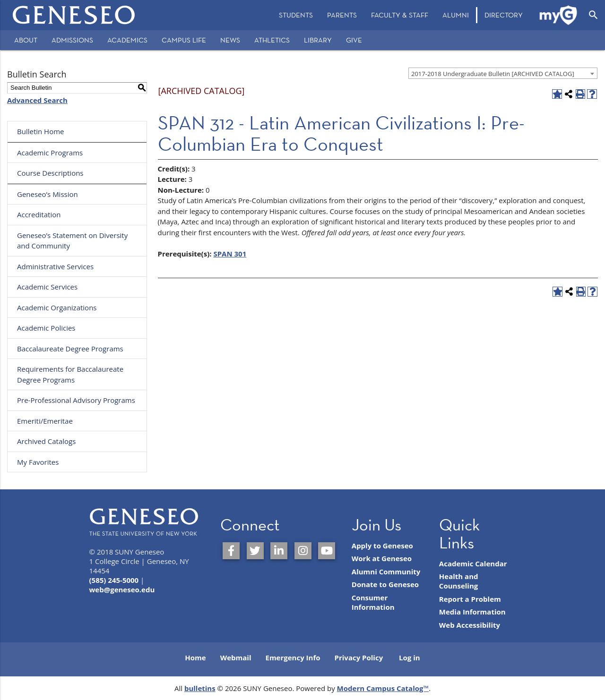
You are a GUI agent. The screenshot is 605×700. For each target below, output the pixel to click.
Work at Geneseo (382, 558)
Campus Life (184, 40)
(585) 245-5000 (114, 580)
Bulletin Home (41, 131)
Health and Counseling (459, 581)
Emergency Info (293, 657)
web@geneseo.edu (122, 589)
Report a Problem (470, 599)
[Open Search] (593, 15)
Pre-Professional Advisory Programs (76, 400)
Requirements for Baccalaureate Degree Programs (70, 374)
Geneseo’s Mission (48, 194)
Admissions (72, 40)
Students (296, 15)
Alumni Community (386, 572)
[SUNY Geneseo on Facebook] (231, 551)
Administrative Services (55, 266)
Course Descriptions (50, 173)
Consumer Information (373, 602)
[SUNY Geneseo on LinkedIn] (279, 551)
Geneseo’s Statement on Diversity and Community (72, 241)
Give (354, 40)
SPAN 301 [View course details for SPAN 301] (230, 254)
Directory (504, 15)
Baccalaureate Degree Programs (70, 349)
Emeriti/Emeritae (45, 421)
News (230, 40)
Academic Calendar (473, 563)
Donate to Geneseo (385, 584)
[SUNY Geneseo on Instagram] (303, 551)
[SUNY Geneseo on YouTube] (327, 551)
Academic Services (47, 287)
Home (195, 657)
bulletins (200, 688)
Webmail (236, 657)
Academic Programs (50, 153)
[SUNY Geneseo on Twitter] (255, 551)
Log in (410, 657)
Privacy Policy (359, 657)
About (26, 40)
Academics (127, 40)
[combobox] (503, 73)
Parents (342, 15)
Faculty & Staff (400, 15)
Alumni (456, 15)
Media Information (472, 612)
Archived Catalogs (46, 441)
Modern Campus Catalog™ (383, 688)
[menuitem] (296, 15)
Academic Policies (46, 328)
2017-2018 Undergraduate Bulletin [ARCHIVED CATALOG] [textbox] (493, 74)
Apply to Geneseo (382, 546)
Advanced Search (37, 100)
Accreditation (39, 214)
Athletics (272, 40)
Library (318, 40)
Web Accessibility (470, 625)
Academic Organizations (57, 307)
